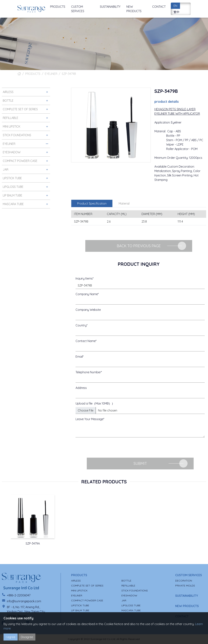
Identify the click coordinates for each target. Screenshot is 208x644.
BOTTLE (126, 581)
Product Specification (92, 203)
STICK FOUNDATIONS (135, 591)
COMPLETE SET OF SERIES (87, 586)
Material (124, 203)
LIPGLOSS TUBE (131, 605)
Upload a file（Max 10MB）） (95, 403)
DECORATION (184, 581)
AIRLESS (76, 581)
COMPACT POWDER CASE (87, 600)
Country (81, 325)
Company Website (88, 310)
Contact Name (86, 341)
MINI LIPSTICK (79, 591)
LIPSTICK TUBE (80, 605)
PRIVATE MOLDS (185, 586)
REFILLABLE (128, 586)
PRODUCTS (33, 74)
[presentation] (104, 448)
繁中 (176, 12)
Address (81, 388)
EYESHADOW (129, 595)
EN (175, 6)
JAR (124, 600)
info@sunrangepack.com (24, 601)
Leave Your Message (89, 419)
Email (79, 357)
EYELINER (51, 74)
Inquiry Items (84, 278)
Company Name (87, 294)
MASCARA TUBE (131, 610)
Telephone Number (88, 372)
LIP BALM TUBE (80, 610)
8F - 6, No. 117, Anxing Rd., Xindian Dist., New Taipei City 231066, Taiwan (26, 611)
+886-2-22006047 (19, 595)
